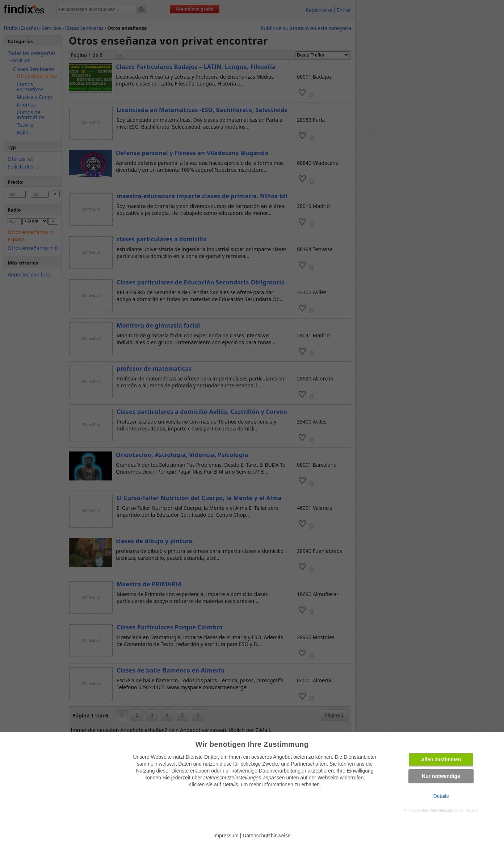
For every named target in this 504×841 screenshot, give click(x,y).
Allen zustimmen (441, 759)
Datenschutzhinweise (266, 836)
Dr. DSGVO (469, 810)
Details (441, 796)
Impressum (226, 836)
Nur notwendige (441, 776)
